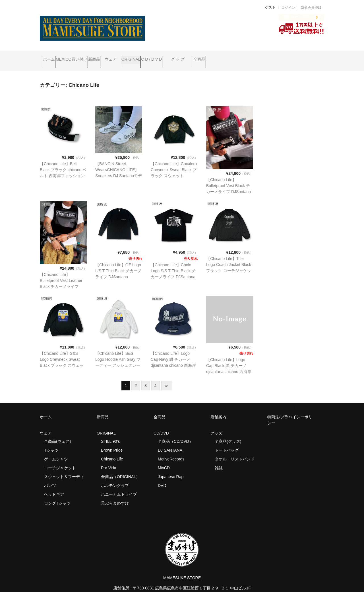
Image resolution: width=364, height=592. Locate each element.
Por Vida (108, 460)
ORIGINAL (177, 57)
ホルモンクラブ (115, 478)
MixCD (164, 460)
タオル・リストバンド (235, 451)
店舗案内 (218, 409)
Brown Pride (112, 442)
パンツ (50, 478)
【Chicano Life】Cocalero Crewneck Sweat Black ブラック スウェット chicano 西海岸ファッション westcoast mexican (174, 168)
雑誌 (219, 460)
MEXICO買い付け (85, 57)
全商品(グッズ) (228, 433)
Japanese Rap (171, 469)
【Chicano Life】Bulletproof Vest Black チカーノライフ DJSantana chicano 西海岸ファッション (229, 184)
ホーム (52, 57)
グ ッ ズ (246, 57)
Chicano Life (112, 451)
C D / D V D (209, 57)
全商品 (279, 57)
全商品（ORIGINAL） (120, 469)
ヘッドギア (54, 486)
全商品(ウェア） (59, 433)
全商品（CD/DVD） (177, 433)
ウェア (146, 57)
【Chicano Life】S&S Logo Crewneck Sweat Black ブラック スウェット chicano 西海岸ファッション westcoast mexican (63, 357)
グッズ (218, 425)
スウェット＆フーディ (64, 469)
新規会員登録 (311, 8)
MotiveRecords (171, 451)
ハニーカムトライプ (119, 486)
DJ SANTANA (170, 442)
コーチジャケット (60, 460)
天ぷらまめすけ (115, 495)
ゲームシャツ (56, 451)
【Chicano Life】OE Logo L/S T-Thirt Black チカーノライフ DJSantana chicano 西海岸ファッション (119, 269)
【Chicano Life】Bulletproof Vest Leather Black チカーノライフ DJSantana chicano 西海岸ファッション (62, 278)
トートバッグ (227, 442)
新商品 (119, 57)
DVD (162, 478)
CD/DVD (161, 425)
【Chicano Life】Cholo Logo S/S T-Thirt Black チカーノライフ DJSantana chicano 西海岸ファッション (174, 269)
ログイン (288, 8)
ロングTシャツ (57, 495)
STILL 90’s (110, 433)
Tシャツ (51, 442)
